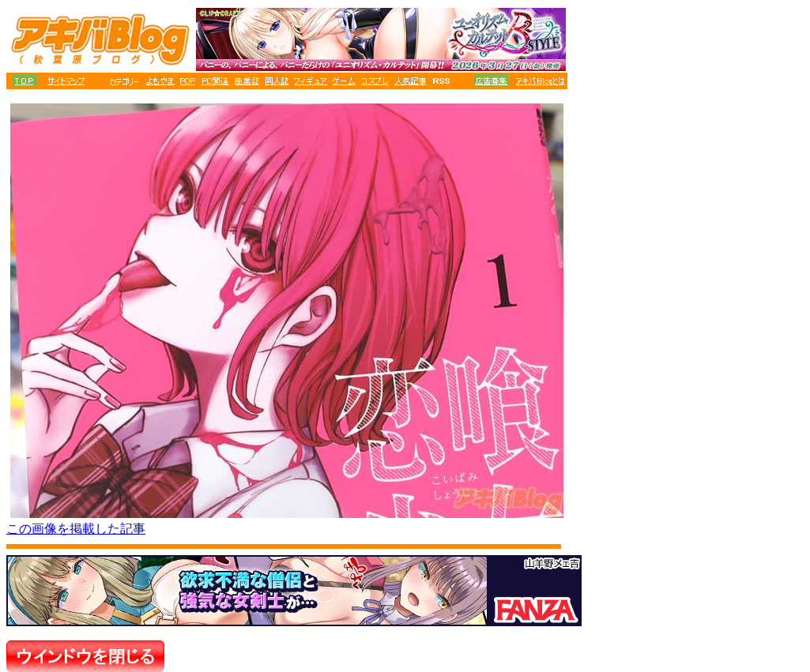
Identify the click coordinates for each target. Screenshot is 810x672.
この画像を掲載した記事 (76, 529)
